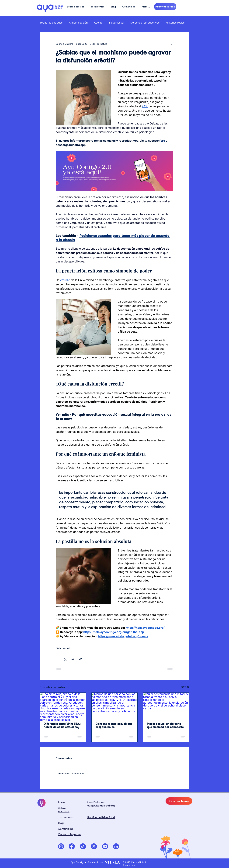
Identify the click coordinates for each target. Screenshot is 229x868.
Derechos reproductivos (145, 23)
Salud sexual (116, 23)
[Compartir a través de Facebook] (57, 659)
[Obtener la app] (165, 7)
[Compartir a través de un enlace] (81, 659)
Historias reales (175, 23)
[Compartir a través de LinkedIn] (73, 659)
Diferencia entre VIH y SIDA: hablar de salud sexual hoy (62, 725)
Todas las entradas (51, 23)
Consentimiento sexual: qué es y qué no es (114, 725)
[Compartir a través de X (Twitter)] (65, 659)
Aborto (98, 23)
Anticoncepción (78, 23)
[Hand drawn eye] (50, 8)
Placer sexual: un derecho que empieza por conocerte (165, 725)
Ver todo (185, 687)
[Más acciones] (171, 44)
